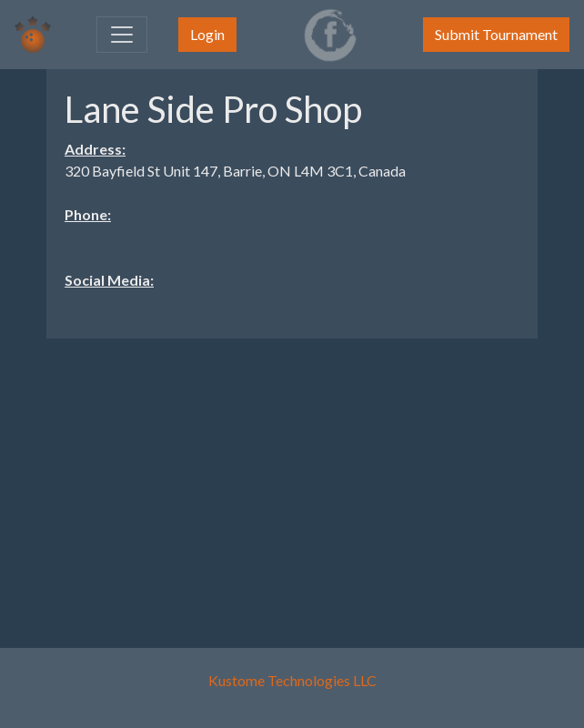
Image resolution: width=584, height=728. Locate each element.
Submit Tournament (496, 34)
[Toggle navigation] (122, 35)
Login (207, 34)
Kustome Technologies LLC (292, 680)
